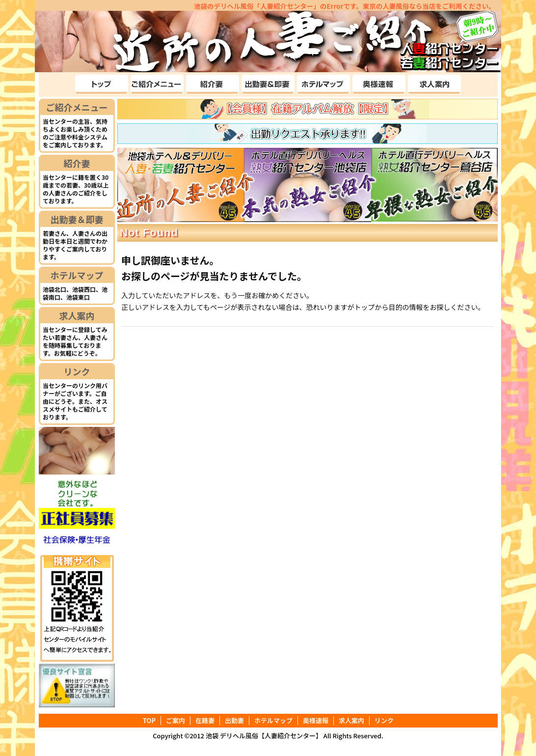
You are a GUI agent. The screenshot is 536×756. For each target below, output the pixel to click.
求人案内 (77, 315)
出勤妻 (234, 721)
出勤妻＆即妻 (77, 219)
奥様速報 (316, 721)
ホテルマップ (77, 275)
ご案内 (175, 721)
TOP (149, 721)
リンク (77, 371)
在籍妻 (205, 721)
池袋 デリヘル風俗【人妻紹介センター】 (264, 736)
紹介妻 (77, 163)
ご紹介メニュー (77, 107)
